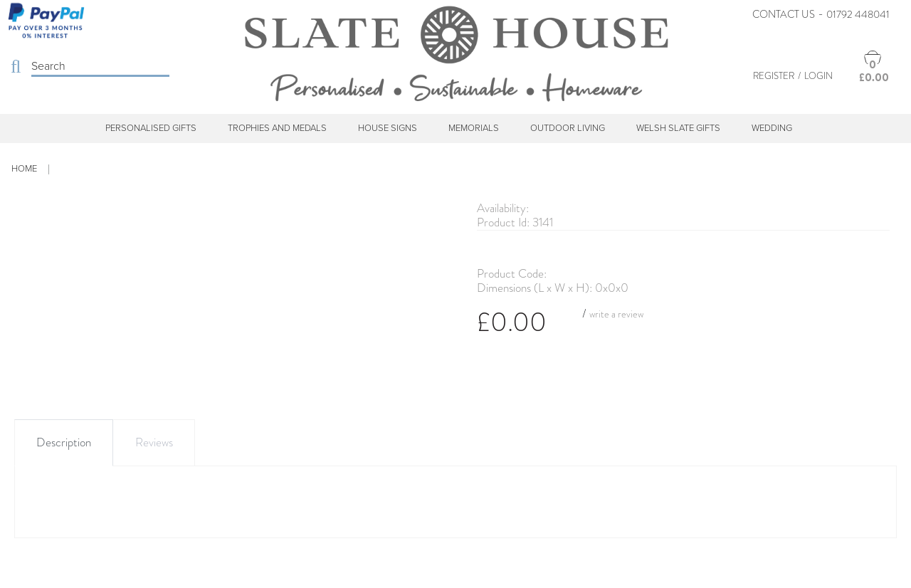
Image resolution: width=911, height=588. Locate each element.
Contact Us (784, 14)
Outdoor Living (568, 128)
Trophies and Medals (277, 128)
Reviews (154, 442)
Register (774, 76)
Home (24, 169)
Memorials (474, 128)
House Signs (388, 128)
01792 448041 (858, 14)
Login (818, 76)
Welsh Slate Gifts (678, 128)
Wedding (772, 128)
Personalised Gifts (151, 128)
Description (64, 442)
